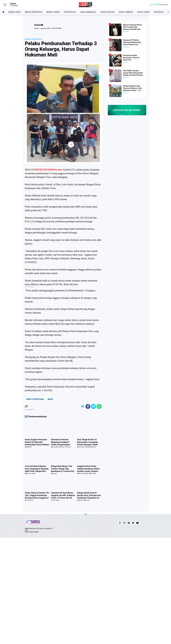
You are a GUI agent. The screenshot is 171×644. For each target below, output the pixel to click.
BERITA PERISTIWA (34, 12)
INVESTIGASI (70, 12)
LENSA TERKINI (126, 12)
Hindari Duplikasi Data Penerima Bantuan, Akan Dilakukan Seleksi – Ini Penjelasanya (133, 88)
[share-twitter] (93, 406)
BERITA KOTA (15, 12)
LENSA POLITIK (107, 12)
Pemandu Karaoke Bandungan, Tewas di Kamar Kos (131, 58)
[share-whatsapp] (99, 406)
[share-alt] (82, 406)
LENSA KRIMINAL (88, 12)
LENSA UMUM (143, 12)
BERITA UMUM (53, 12)
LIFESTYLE (159, 12)
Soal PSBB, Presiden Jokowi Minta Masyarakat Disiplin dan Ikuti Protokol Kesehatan (133, 73)
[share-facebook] (88, 406)
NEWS (50, 399)
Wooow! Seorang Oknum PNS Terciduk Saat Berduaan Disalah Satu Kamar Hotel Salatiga (133, 27)
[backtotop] (86, 515)
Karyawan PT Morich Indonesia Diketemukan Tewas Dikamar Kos (132, 42)
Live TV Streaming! (160, 5)
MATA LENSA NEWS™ (32, 532)
